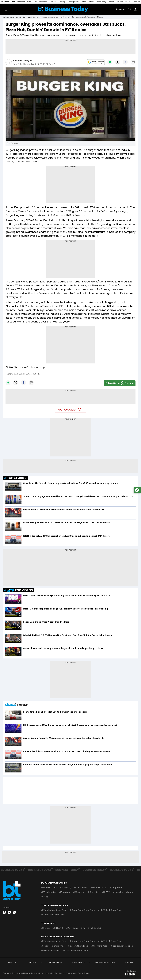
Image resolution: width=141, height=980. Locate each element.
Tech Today (82, 888)
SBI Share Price (100, 946)
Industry (119, 893)
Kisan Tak (136, 2)
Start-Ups (94, 893)
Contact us (31, 963)
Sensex (47, 929)
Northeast (43, 2)
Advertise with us (54, 963)
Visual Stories (50, 893)
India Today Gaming (57, 2)
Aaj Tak (120, 2)
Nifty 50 (59, 929)
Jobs (46, 897)
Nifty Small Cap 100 (92, 929)
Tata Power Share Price (77, 951)
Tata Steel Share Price (54, 915)
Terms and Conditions (105, 963)
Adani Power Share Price (83, 911)
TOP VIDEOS (20, 591)
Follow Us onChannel (120, 384)
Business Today (8, 2)
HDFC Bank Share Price (111, 911)
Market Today (50, 888)
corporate (27, 18)
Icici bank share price (123, 946)
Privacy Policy (78, 963)
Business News (8, 18)
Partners (129, 963)
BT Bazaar (21, 2)
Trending (66, 893)
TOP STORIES (17, 478)
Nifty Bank (73, 929)
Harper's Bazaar (87, 2)
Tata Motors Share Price (55, 911)
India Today (32, 2)
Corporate (117, 888)
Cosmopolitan (73, 2)
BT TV (107, 893)
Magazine (80, 893)
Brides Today (101, 2)
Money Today (100, 888)
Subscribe (120, 9)
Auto (130, 893)
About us (12, 963)
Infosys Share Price (79, 946)
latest (18, 18)
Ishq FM (112, 2)
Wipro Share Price (52, 951)
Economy (67, 888)
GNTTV (128, 2)
